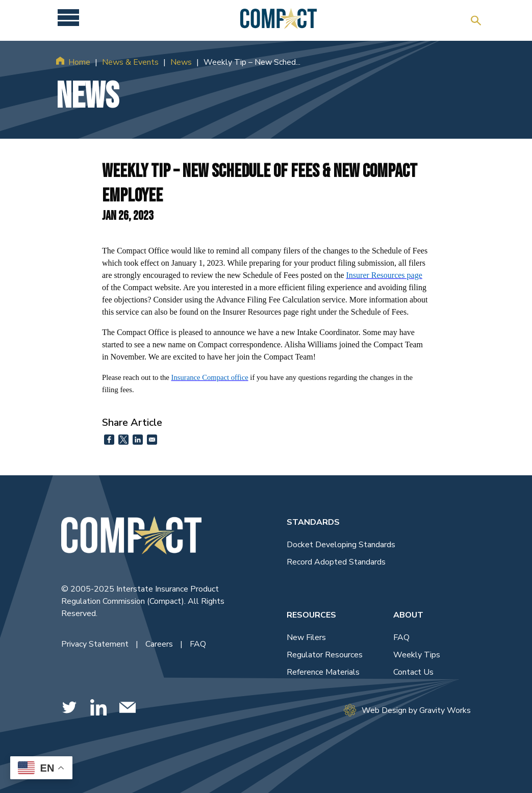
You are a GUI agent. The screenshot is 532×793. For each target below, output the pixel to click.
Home (79, 62)
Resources (311, 615)
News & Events (130, 62)
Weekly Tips (417, 655)
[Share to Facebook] (109, 440)
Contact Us (413, 672)
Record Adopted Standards (336, 562)
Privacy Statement (96, 644)
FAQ (198, 644)
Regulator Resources (325, 655)
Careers (160, 644)
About (408, 615)
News (181, 62)
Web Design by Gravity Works (407, 710)
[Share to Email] (152, 440)
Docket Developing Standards (341, 545)
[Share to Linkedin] (138, 440)
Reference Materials (323, 672)
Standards (313, 522)
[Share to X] (123, 440)
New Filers (306, 637)
